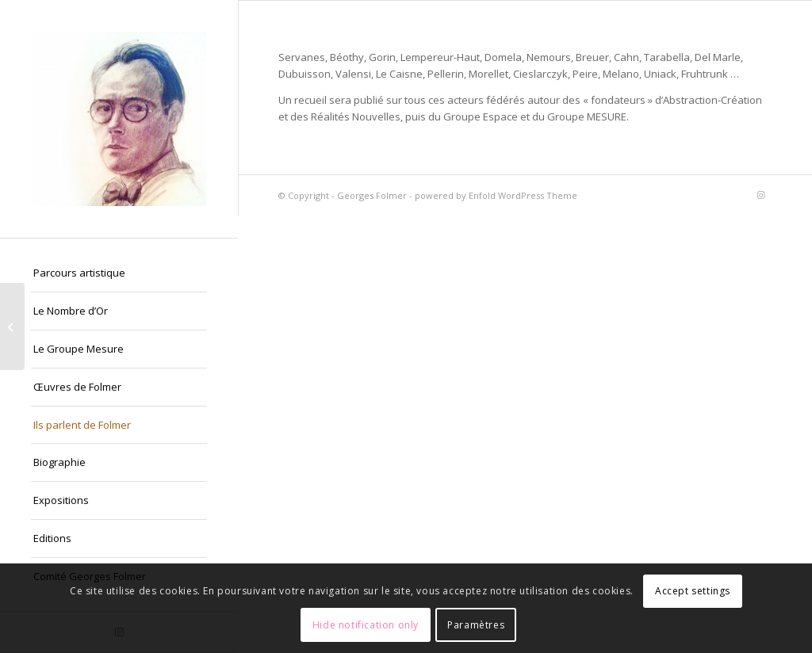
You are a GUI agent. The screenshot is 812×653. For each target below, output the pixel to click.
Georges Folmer (372, 195)
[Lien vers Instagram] (760, 195)
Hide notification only (366, 625)
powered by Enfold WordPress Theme (496, 195)
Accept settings (693, 591)
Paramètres (476, 625)
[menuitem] (119, 273)
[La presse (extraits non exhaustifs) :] (12, 326)
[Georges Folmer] (119, 119)
